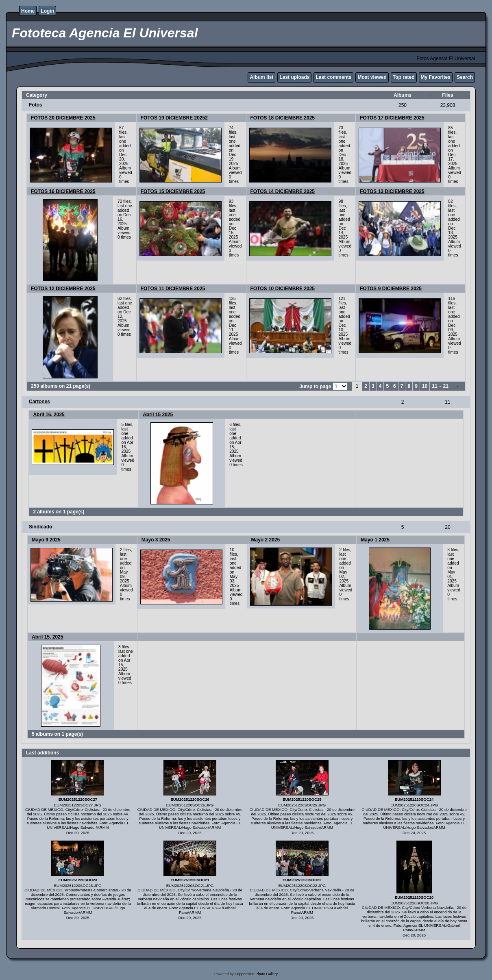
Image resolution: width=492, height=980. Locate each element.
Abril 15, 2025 (47, 637)
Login (47, 11)
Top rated (404, 77)
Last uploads (294, 77)
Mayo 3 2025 (156, 540)
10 (425, 386)
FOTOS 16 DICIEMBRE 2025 (63, 191)
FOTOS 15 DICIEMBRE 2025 (173, 191)
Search (465, 77)
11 (434, 386)
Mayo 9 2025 (46, 540)
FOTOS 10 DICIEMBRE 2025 (283, 289)
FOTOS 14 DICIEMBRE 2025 (283, 191)
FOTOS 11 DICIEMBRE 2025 (173, 289)
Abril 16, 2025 (49, 415)
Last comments (333, 77)
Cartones (39, 402)
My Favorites (436, 77)
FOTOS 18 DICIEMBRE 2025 (283, 118)
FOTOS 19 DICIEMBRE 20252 (174, 118)
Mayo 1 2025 (375, 540)
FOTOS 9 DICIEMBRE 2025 (391, 289)
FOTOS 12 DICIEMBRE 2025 (63, 289)
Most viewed (372, 77)
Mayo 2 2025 (266, 540)
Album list (261, 77)
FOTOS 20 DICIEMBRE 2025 (63, 118)
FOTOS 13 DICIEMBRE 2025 (392, 191)
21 (446, 386)
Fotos (36, 105)
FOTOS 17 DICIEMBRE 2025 (392, 118)
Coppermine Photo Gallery (256, 974)
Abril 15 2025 (158, 415)
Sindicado (40, 527)
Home (28, 11)
